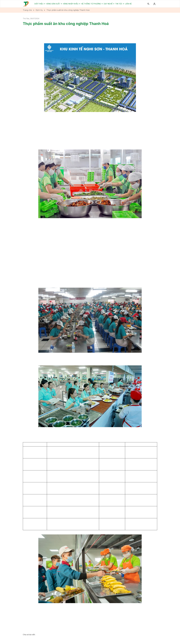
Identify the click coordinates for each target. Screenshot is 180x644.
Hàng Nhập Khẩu (71, 4)
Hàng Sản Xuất (53, 4)
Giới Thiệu (39, 4)
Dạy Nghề (108, 4)
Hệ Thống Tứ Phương (91, 4)
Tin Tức (119, 4)
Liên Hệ (128, 4)
